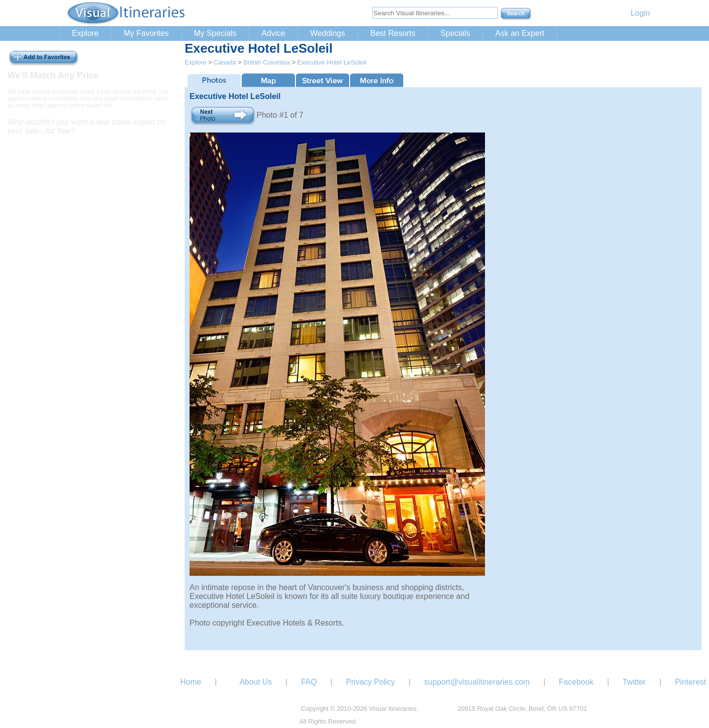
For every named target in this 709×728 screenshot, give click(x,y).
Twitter (634, 682)
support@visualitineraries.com (477, 682)
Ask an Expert (520, 33)
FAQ (309, 682)
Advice (273, 33)
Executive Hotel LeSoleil (332, 62)
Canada (225, 62)
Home (191, 682)
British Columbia (267, 62)
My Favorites (146, 33)
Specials (455, 33)
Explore (85, 33)
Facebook (576, 682)
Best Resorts (393, 33)
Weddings (328, 33)
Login (640, 13)
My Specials (215, 33)
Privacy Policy (371, 682)
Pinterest (691, 682)
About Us (256, 682)
